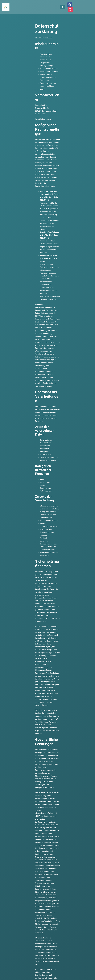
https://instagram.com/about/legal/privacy (61, 724)
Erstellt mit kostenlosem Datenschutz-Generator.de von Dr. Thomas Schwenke (30, 814)
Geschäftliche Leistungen (14, 56)
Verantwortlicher (11, 44)
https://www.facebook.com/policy (79, 739)
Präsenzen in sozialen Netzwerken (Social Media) (23, 62)
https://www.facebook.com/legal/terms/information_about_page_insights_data (62, 777)
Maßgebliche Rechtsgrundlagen (17, 50)
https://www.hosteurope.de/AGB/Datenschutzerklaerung (65, 610)
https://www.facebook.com (79, 783)
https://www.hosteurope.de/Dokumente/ (44, 613)
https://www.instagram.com (15, 724)
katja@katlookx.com (8, 87)
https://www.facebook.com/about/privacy (38, 786)
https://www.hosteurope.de (15, 610)
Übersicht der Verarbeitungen (16, 47)
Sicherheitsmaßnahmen (14, 53)
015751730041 (44, 858)
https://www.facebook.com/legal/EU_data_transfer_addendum (69, 788)
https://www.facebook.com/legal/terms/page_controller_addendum (30, 762)
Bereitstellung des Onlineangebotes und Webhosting (24, 59)
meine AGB (43, 883)
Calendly (13, 864)
